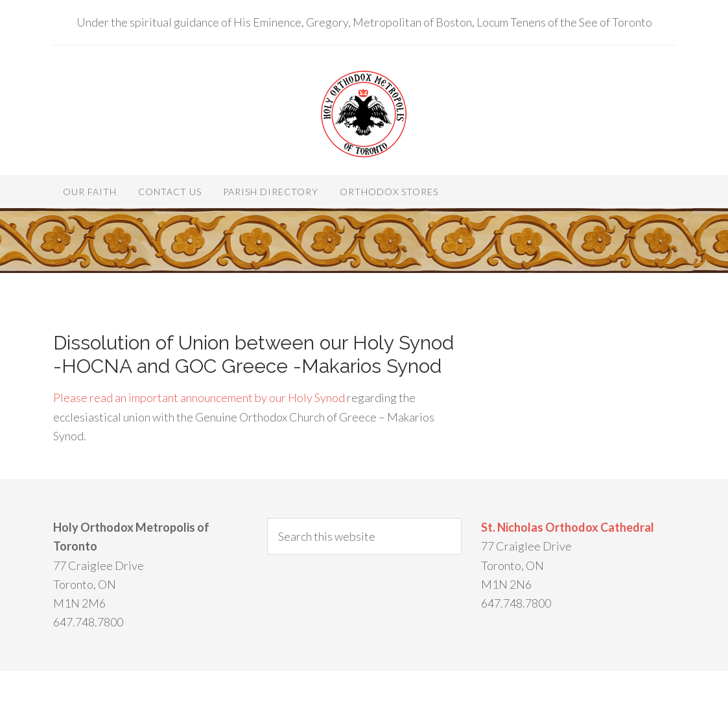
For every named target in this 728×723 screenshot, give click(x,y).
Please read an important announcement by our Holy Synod (199, 397)
